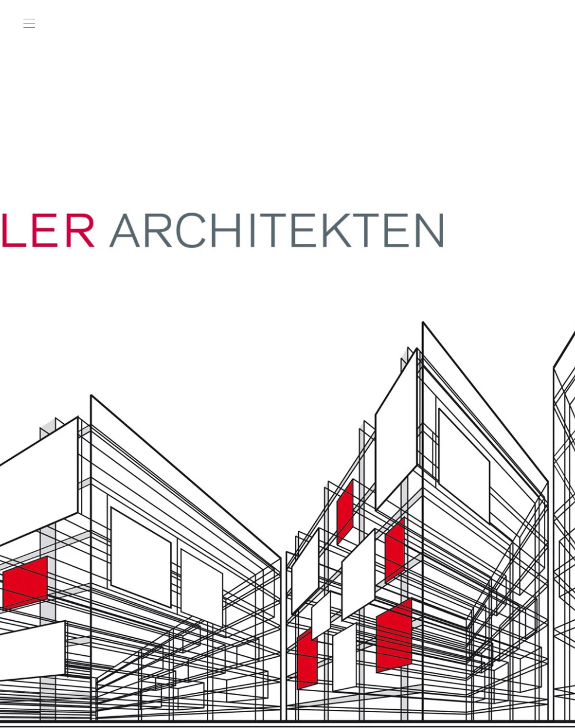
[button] (29, 23)
